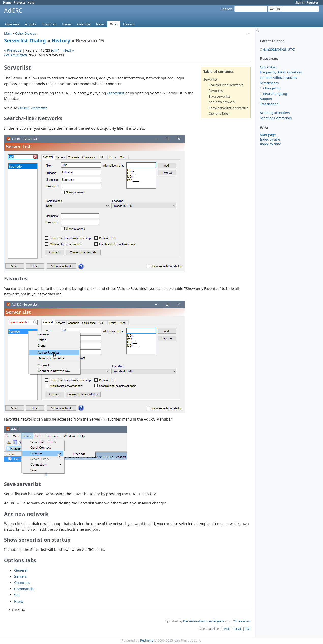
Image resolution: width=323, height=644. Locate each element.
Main (8, 33)
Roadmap (49, 24)
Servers (21, 576)
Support (266, 99)
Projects (20, 2)
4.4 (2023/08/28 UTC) (279, 49)
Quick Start (268, 67)
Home (7, 2)
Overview (12, 24)
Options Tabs (219, 113)
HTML (238, 629)
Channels (22, 583)
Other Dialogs (25, 33)
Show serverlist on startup (228, 108)
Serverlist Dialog (25, 41)
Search (226, 9)
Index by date (270, 144)
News (100, 24)
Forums (129, 24)
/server (23, 108)
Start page (268, 135)
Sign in (300, 2)
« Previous (13, 50)
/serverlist (116, 93)
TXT (248, 629)
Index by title (270, 139)
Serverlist (210, 79)
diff (55, 50)
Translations (269, 104)
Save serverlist (219, 96)
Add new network (222, 102)
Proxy (19, 601)
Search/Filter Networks (226, 85)
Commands (24, 589)
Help (31, 2)
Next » (69, 50)
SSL (17, 595)
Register (312, 2)
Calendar (84, 24)
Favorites (216, 91)
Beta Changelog (275, 94)
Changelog (271, 88)
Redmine (147, 641)
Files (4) (16, 610)
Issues (67, 24)
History (61, 41)
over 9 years (215, 621)
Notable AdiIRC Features (278, 78)
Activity (30, 24)
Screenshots (269, 83)
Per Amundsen (16, 55)
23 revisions (242, 621)
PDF (227, 629)
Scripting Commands (276, 118)
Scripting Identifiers (275, 113)
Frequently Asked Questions (281, 72)
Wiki (114, 24)
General (21, 570)
